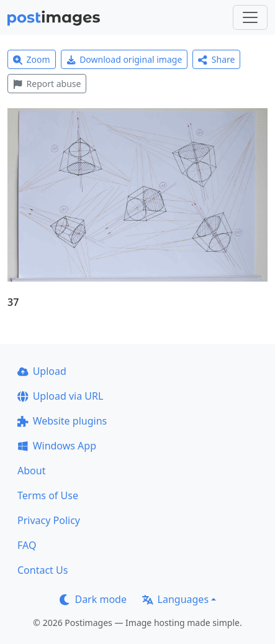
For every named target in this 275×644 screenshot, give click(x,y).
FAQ (27, 545)
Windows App (57, 446)
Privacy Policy (49, 520)
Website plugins (62, 421)
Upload (42, 371)
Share (216, 59)
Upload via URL (60, 396)
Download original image (124, 59)
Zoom (32, 59)
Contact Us (43, 570)
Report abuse (47, 84)
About (31, 471)
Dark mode (93, 599)
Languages (175, 599)
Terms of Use (48, 495)
